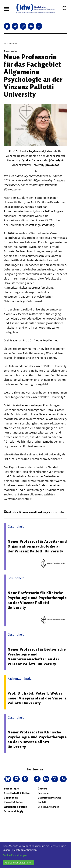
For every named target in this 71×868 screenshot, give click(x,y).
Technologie (11, 789)
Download (53, 165)
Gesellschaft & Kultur (17, 793)
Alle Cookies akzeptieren (18, 863)
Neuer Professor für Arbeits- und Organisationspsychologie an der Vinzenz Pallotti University (37, 546)
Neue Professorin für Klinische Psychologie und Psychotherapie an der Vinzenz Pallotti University (37, 600)
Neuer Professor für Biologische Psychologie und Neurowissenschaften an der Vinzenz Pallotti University (37, 657)
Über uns (42, 789)
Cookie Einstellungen (48, 807)
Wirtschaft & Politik (15, 807)
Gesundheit (11, 798)
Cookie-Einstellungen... (16, 855)
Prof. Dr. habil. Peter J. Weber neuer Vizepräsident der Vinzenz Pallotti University (37, 698)
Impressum (44, 793)
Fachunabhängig (14, 811)
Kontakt (42, 802)
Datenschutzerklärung (49, 798)
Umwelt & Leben (14, 802)
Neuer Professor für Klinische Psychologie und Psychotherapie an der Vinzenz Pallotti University (37, 739)
